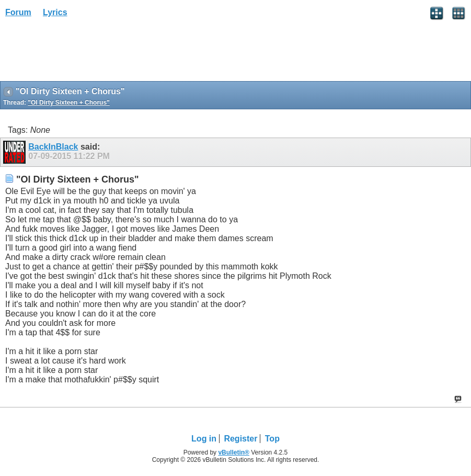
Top (272, 439)
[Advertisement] (84, 53)
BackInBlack (53, 147)
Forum (18, 12)
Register (240, 439)
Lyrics (55, 12)
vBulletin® (234, 452)
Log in (204, 439)
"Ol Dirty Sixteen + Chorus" (68, 103)
